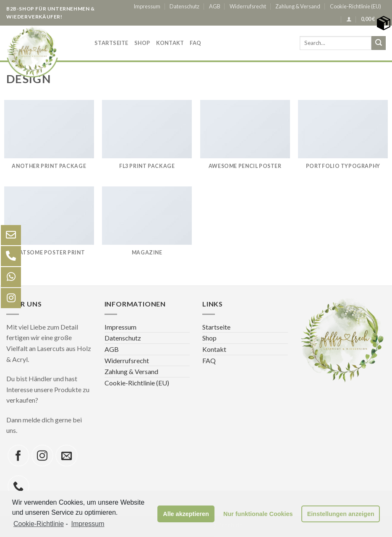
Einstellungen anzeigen (341, 514)
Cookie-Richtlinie (39, 524)
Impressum (147, 6)
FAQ (195, 43)
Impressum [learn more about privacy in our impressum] (88, 524)
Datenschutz (184, 6)
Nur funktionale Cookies (258, 514)
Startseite (111, 43)
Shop (142, 43)
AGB (215, 6)
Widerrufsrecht (248, 6)
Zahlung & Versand (298, 6)
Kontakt (170, 43)
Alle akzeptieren (186, 514)
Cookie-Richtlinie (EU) (355, 6)
